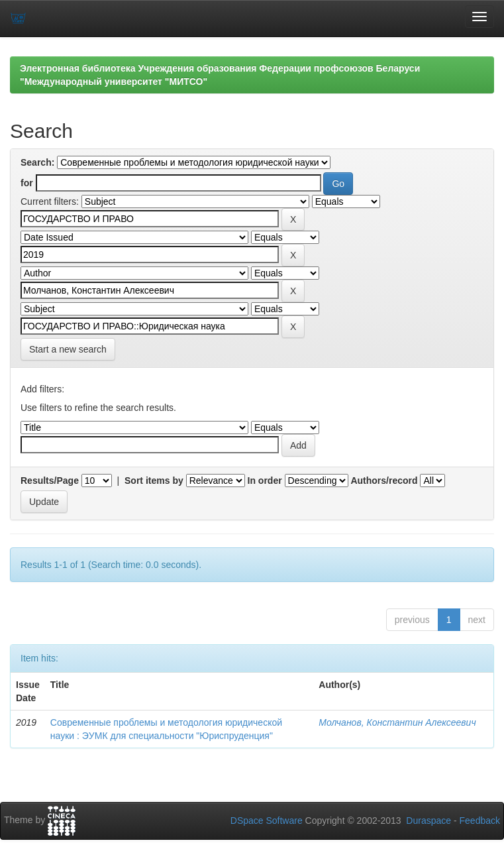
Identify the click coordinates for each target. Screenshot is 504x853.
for (27, 183)
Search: (37, 162)
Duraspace (428, 821)
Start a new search (68, 349)
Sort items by (154, 481)
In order (265, 481)
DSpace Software (267, 821)
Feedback (480, 821)
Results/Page (50, 481)
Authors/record (384, 481)
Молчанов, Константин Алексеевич (397, 722)
